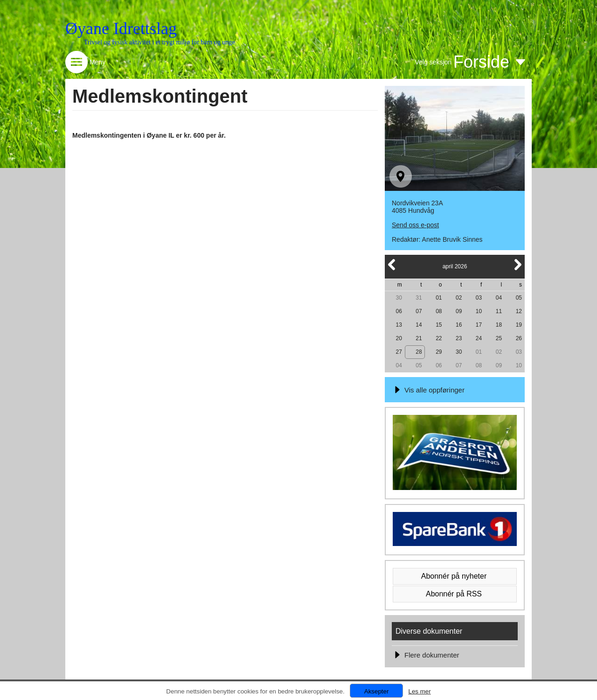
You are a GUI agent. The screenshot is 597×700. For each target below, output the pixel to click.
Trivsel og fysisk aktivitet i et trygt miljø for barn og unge (159, 42)
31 (419, 298)
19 (519, 325)
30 (399, 298)
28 (419, 352)
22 (439, 338)
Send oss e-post (415, 225)
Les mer (419, 691)
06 (399, 311)
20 (399, 338)
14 (419, 325)
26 (519, 338)
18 (499, 325)
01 (439, 298)
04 (499, 298)
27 (399, 352)
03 (479, 298)
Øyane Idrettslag (121, 28)
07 (419, 311)
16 (459, 325)
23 (459, 338)
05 (519, 298)
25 (499, 338)
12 (519, 311)
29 (439, 352)
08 (439, 311)
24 (479, 338)
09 (459, 311)
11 (499, 311)
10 (479, 311)
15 (439, 325)
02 (459, 298)
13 (399, 325)
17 (479, 325)
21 (419, 338)
